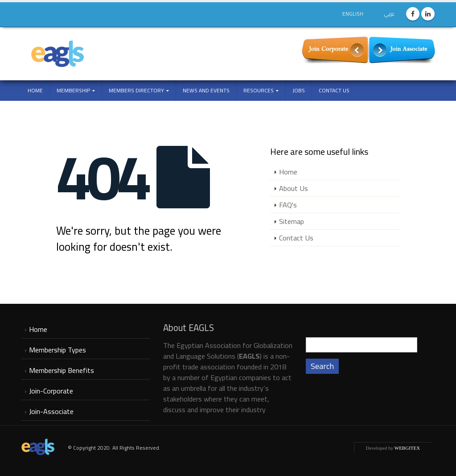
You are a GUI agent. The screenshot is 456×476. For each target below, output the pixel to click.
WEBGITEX (407, 448)
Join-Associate (51, 411)
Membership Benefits (62, 370)
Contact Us (334, 90)
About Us (294, 188)
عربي (390, 14)
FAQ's (288, 205)
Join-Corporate (51, 391)
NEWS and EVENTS (206, 90)
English (353, 14)
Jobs (299, 90)
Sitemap (292, 221)
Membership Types (58, 350)
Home (35, 90)
